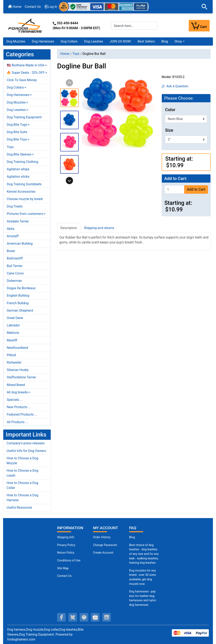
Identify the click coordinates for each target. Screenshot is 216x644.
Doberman (14, 281)
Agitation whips (18, 169)
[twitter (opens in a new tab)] (73, 617)
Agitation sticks (18, 177)
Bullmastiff (15, 258)
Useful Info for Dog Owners (26, 451)
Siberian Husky (18, 370)
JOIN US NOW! (120, 41)
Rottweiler (14, 362)
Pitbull (11, 355)
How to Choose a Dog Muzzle (22, 461)
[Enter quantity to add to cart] (175, 190)
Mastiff (12, 340)
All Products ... (17, 422)
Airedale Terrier (18, 221)
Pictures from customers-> (26, 214)
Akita (10, 229)
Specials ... (15, 400)
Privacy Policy (66, 545)
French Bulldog (18, 303)
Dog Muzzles (16, 41)
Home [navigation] (65, 54)
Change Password (105, 545)
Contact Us (33, 7)
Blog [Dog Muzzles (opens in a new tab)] (132, 537)
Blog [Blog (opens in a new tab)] (165, 41)
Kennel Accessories (21, 192)
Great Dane (15, 318)
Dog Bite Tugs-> (18, 125)
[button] (205, 7)
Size (169, 130)
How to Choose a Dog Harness (22, 498)
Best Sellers (146, 41)
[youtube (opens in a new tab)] (95, 617)
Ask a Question (175, 86)
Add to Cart (196, 189)
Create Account (103, 553)
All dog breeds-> (19, 392)
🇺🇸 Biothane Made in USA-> (27, 65)
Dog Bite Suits (17, 132)
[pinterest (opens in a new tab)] (84, 617)
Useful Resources (19, 507)
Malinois (13, 333)
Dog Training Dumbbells (24, 184)
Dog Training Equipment (24, 117)
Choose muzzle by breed (25, 199)
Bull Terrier (15, 266)
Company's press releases (26, 443)
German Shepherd (20, 310)
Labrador (13, 325)
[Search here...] (134, 26)
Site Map (63, 568)
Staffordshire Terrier (21, 377)
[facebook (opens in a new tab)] (61, 617)
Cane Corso (15, 273)
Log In (51, 7)
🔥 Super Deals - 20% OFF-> (27, 73)
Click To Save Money (22, 80)
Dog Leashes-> (18, 110)
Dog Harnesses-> (19, 95)
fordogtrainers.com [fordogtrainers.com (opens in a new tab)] (21, 639)
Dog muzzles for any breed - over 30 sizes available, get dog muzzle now (143, 577)
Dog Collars (69, 41)
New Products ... (19, 407)
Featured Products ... (22, 414)
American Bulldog (20, 244)
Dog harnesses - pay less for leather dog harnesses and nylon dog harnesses (143, 598)
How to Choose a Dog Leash (22, 473)
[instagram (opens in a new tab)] (107, 617)
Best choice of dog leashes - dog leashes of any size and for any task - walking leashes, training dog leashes (144, 554)
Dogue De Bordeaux (21, 288)
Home (15, 7)
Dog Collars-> (17, 87)
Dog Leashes (94, 41)
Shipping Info (66, 537)
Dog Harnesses (43, 41)
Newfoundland (17, 348)
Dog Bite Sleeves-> (20, 154)
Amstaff (13, 236)
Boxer (11, 251)
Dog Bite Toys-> (18, 139)
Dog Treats (15, 206)
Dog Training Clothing (22, 162)
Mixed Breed (16, 385)
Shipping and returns (99, 228)
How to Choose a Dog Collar (22, 485)
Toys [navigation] (76, 54)
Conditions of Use (69, 560)
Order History (102, 537)
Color (170, 110)
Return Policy (66, 553)
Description (69, 228)
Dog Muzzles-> (18, 102)
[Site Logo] (25, 25)
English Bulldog (18, 296)
